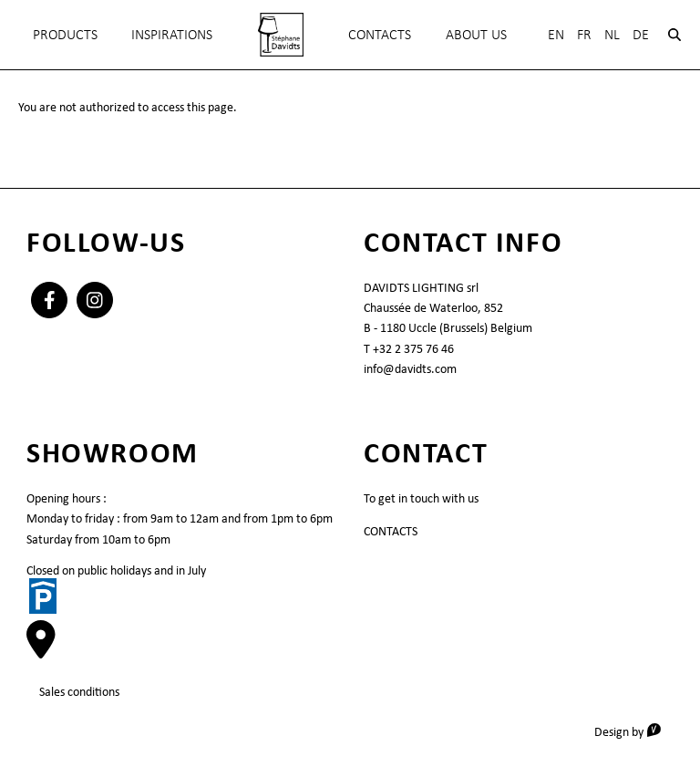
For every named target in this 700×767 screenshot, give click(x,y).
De (641, 34)
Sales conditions (79, 691)
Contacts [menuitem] (380, 34)
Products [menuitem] (65, 34)
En (556, 34)
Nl (612, 34)
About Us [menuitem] (476, 34)
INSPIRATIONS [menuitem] (172, 34)
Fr (584, 34)
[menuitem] (281, 35)
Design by (634, 731)
